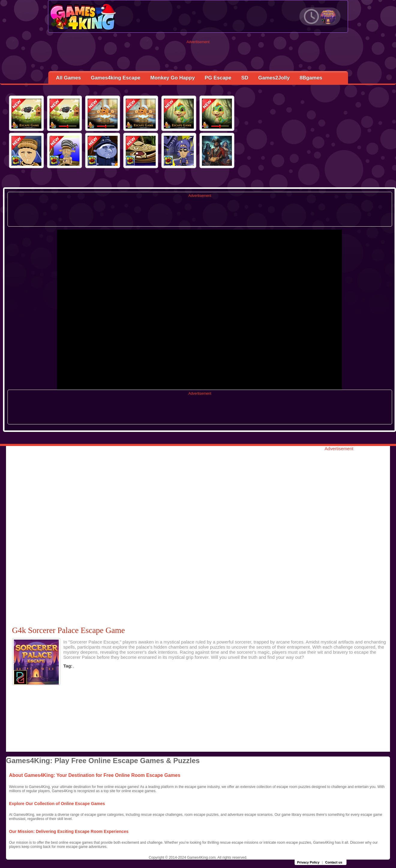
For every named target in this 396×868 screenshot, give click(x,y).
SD (245, 78)
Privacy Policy (308, 862)
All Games (69, 78)
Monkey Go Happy (172, 78)
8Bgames (311, 78)
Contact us (334, 862)
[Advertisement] (198, 58)
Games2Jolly (274, 78)
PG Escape (218, 78)
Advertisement (198, 42)
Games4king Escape (116, 78)
